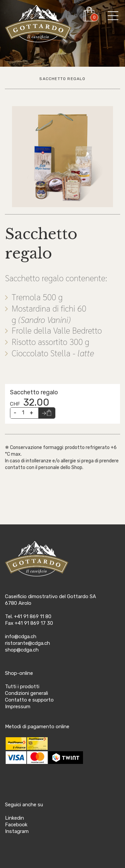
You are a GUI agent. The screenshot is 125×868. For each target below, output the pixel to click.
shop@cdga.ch (22, 650)
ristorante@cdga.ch (27, 643)
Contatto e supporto (29, 700)
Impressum (18, 707)
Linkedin (14, 818)
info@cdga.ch (21, 636)
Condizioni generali (26, 693)
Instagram (17, 831)
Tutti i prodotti (22, 687)
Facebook (16, 825)
